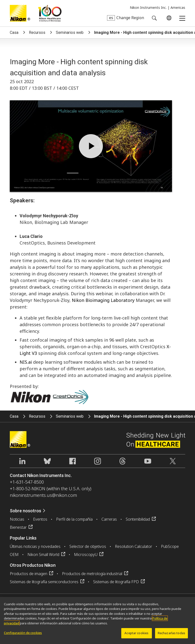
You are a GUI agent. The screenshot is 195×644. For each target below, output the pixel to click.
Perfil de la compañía (74, 519)
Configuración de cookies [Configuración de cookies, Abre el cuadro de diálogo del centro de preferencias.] (23, 633)
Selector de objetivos (88, 546)
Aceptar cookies (136, 633)
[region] (97, 620)
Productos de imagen (29, 574)
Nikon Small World (43, 554)
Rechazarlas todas (171, 633)
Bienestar (18, 527)
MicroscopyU (86, 554)
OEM (14, 554)
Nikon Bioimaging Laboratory (103, 300)
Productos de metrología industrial (92, 574)
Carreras (109, 519)
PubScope (170, 546)
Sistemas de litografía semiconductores (44, 582)
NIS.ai (26, 362)
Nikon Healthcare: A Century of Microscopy (50, 13)
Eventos (40, 519)
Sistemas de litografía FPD (116, 582)
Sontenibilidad (138, 519)
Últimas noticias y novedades (35, 546)
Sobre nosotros (25, 511)
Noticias (17, 519)
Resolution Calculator (134, 546)
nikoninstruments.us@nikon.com (43, 495)
